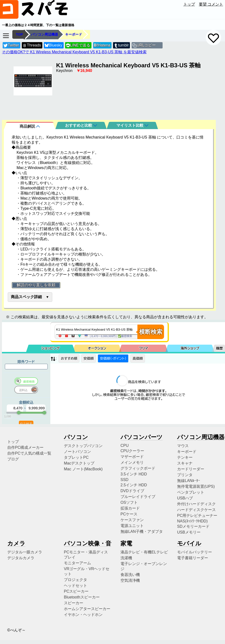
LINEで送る (78, 45)
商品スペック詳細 (26, 297)
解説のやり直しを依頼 (36, 285)
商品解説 (30, 126)
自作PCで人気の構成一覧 (29, 453)
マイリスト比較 (132, 125)
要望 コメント (211, 4)
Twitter (11, 45)
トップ (189, 4)
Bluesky (53, 45)
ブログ (13, 459)
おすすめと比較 (81, 125)
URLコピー (146, 45)
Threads (32, 45)
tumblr (121, 45)
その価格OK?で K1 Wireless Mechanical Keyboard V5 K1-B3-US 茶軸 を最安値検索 (74, 52)
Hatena (102, 45)
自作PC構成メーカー (25, 447)
